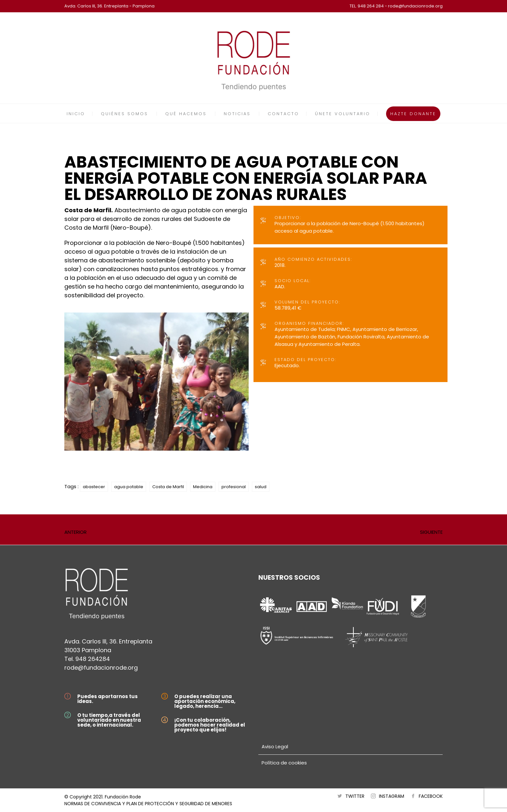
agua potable (129, 487)
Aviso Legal (275, 746)
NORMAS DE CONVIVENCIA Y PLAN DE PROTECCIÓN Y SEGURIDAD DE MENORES (148, 804)
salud (261, 487)
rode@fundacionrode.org (101, 668)
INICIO (76, 114)
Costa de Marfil (168, 487)
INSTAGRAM (392, 796)
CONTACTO (283, 114)
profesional (234, 487)
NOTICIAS (237, 114)
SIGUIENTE (431, 532)
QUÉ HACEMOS (186, 114)
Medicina (203, 487)
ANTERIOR (76, 532)
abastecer (94, 487)
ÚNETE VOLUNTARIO (343, 114)
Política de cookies (284, 763)
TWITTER (355, 796)
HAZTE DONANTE (413, 114)
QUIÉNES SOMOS (124, 114)
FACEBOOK (431, 796)
